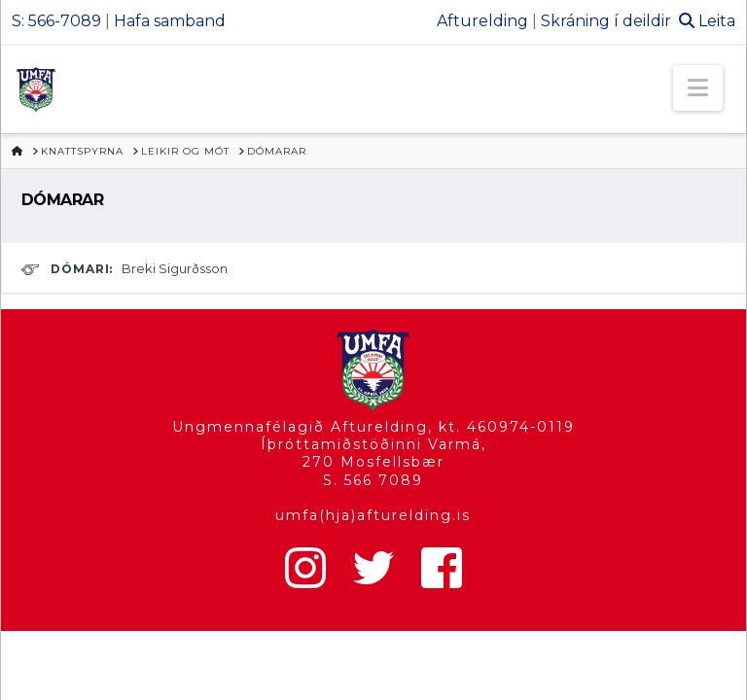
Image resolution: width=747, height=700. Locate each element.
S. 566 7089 (373, 480)
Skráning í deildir (606, 21)
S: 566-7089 (56, 21)
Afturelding (482, 21)
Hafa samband (170, 21)
